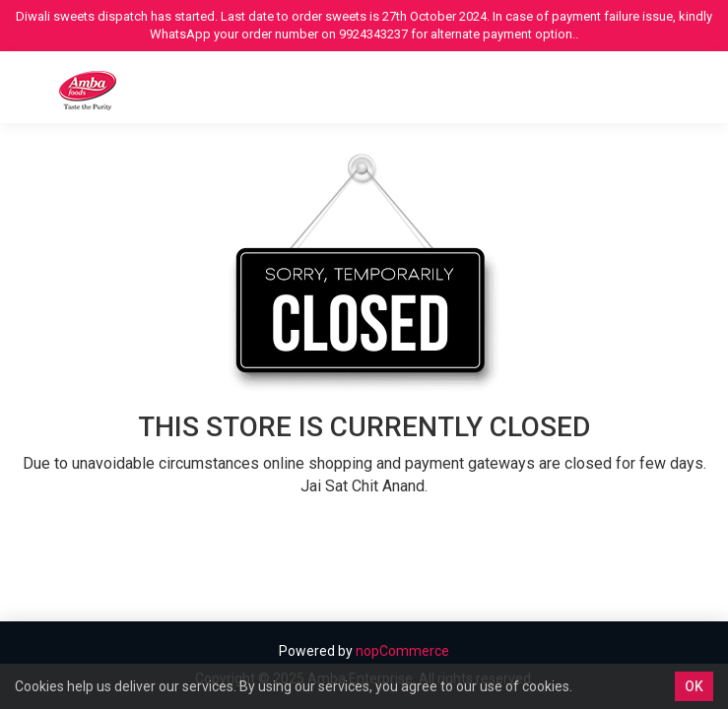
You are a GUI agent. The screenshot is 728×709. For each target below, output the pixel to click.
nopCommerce (402, 651)
